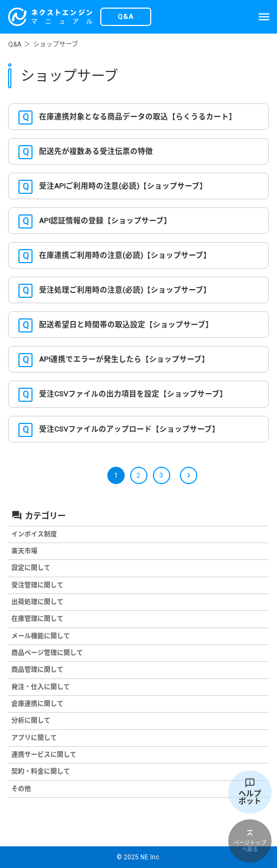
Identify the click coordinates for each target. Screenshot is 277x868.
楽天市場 (24, 551)
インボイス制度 (34, 534)
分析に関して (31, 721)
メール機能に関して (41, 636)
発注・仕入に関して (41, 687)
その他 (21, 789)
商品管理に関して (37, 670)
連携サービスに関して (44, 755)
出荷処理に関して (37, 602)
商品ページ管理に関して (47, 653)
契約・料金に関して (41, 772)
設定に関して (31, 568)
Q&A (15, 44)
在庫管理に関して (37, 619)
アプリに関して (34, 738)
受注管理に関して (37, 585)
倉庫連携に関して (37, 704)
